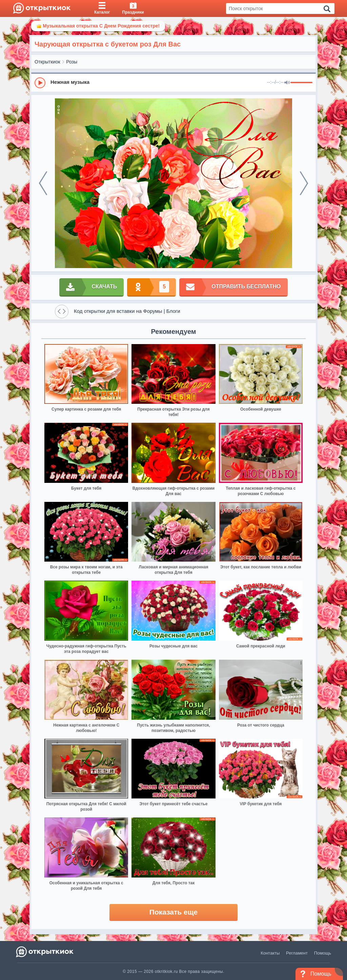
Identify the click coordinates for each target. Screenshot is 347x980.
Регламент (297, 953)
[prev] (43, 183)
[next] (304, 183)
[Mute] (287, 83)
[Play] (40, 83)
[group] (173, 82)
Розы (72, 62)
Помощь (323, 953)
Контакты (270, 953)
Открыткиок (47, 62)
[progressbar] (301, 83)
